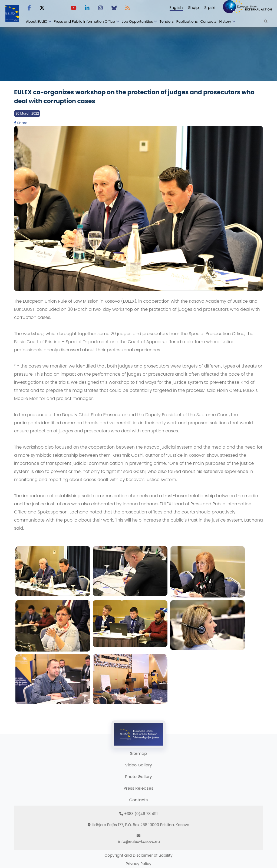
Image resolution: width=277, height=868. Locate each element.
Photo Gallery (138, 777)
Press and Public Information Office (84, 21)
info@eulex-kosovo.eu (139, 842)
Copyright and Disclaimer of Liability (138, 855)
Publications (187, 21)
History (225, 21)
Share (21, 123)
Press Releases (138, 788)
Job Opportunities (137, 21)
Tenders (167, 21)
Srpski (210, 8)
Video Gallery (138, 765)
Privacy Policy (139, 864)
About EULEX (37, 21)
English (176, 8)
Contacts (209, 21)
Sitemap (139, 753)
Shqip (194, 8)
